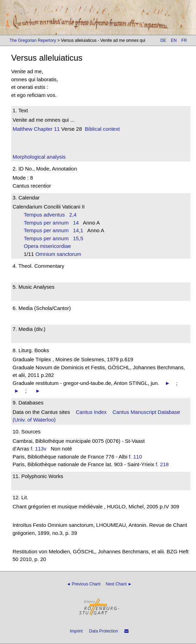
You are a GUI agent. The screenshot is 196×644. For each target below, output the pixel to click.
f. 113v (39, 449)
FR (184, 40)
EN (174, 40)
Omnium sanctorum (60, 254)
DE (163, 40)
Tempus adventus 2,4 (50, 215)
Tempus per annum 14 (51, 223)
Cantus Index (91, 412)
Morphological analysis (39, 157)
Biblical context (102, 129)
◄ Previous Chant (83, 584)
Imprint (76, 631)
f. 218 (162, 464)
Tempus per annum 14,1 (53, 230)
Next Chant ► (119, 584)
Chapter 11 (46, 129)
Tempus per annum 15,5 (53, 238)
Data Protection (104, 631)
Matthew (23, 129)
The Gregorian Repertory (33, 40)
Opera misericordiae (50, 246)
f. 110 (136, 457)
